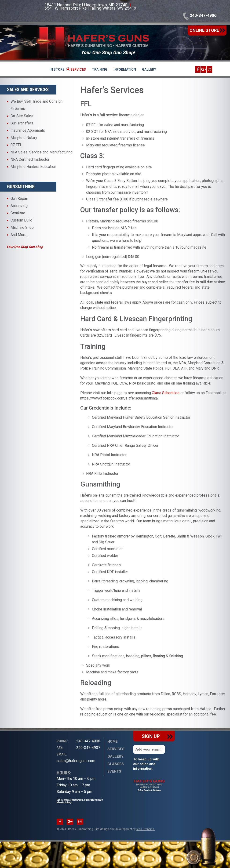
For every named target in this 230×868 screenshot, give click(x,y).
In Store (57, 69)
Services (78, 69)
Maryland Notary (24, 138)
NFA (14, 152)
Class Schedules (166, 393)
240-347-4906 (200, 15)
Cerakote (18, 213)
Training (100, 69)
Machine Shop (22, 227)
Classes (116, 764)
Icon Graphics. (146, 829)
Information (125, 69)
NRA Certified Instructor (30, 159)
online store (207, 30)
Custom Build (21, 220)
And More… (20, 235)
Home (113, 741)
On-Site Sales (22, 116)
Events (114, 771)
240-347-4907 (78, 748)
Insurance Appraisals (28, 130)
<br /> (28, 753)
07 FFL (16, 145)
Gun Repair (19, 198)
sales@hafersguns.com (76, 757)
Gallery (149, 69)
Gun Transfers (22, 123)
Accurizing (19, 206)
